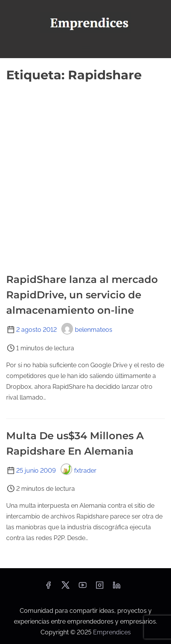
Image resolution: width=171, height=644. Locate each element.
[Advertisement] (85, 174)
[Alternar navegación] (85, 49)
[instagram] (100, 588)
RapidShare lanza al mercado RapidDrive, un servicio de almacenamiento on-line (82, 295)
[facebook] (48, 588)
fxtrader (79, 471)
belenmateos (87, 330)
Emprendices (112, 632)
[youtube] (83, 588)
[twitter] (65, 588)
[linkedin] (117, 588)
